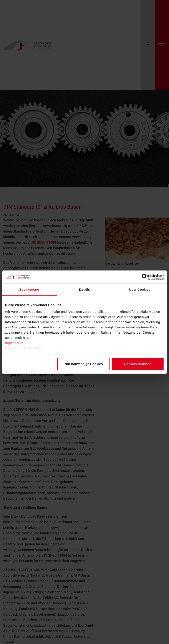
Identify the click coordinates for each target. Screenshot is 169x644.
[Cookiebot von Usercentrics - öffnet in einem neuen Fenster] (145, 277)
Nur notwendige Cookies (84, 364)
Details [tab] (84, 289)
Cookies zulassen (138, 364)
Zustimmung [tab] (29, 289)
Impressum (14, 343)
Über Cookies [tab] (140, 289)
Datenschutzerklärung (23, 348)
